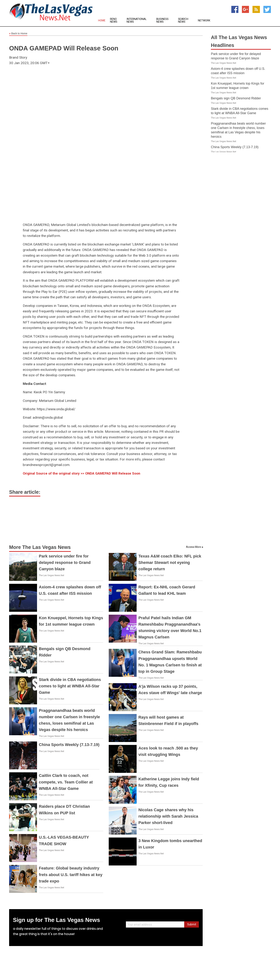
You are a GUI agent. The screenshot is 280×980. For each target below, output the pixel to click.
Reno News (114, 20)
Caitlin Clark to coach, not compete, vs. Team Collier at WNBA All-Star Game (66, 782)
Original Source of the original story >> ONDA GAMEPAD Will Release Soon (82, 473)
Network (204, 21)
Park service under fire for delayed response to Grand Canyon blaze (65, 563)
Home (102, 21)
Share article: (25, 492)
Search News (183, 20)
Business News (162, 20)
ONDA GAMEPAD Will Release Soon (64, 48)
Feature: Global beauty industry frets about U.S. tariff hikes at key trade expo (71, 875)
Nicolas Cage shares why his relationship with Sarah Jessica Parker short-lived (168, 816)
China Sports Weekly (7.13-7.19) (69, 745)
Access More (194, 547)
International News (137, 20)
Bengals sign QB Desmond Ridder (236, 98)
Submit (192, 924)
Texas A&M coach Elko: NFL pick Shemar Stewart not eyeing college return (170, 563)
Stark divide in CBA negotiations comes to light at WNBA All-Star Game (70, 686)
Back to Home (18, 34)
